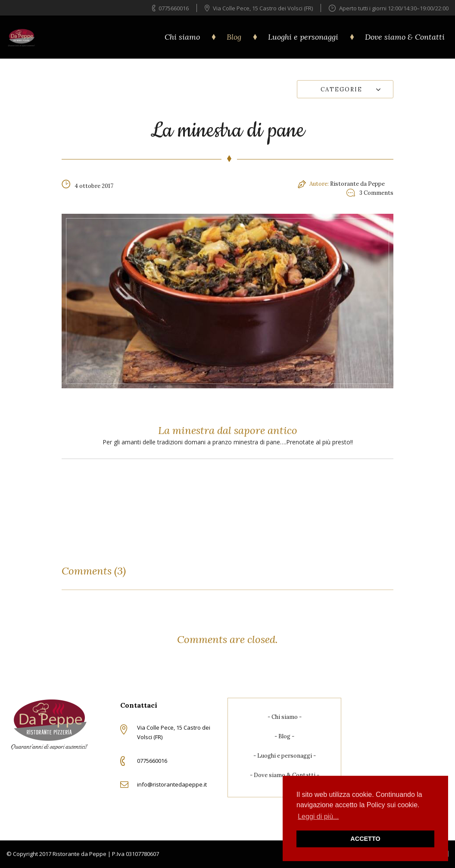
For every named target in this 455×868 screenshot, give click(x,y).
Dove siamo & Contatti (405, 37)
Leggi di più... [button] (318, 816)
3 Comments (376, 193)
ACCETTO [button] (365, 839)
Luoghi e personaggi (303, 37)
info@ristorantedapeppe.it (172, 784)
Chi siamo (182, 37)
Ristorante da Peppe (357, 184)
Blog (234, 37)
